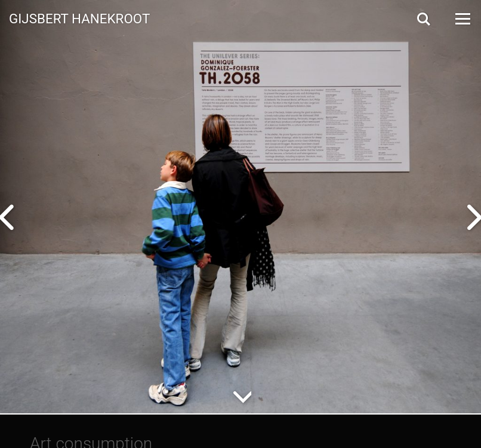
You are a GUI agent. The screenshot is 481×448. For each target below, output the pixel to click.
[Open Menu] (462, 19)
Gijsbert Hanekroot (79, 18)
